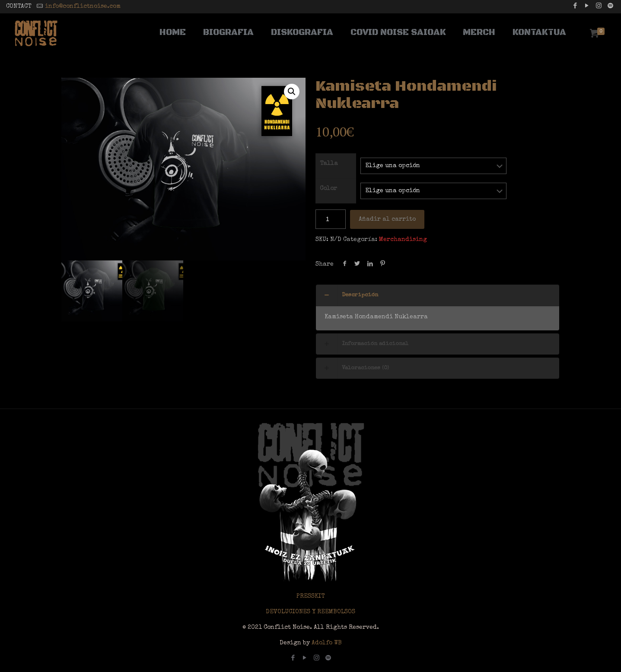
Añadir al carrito (387, 219)
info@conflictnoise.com (83, 6)
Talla (329, 164)
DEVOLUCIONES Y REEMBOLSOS (310, 612)
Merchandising (403, 240)
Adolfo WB (326, 643)
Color (328, 189)
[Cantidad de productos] (331, 219)
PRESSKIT (310, 596)
